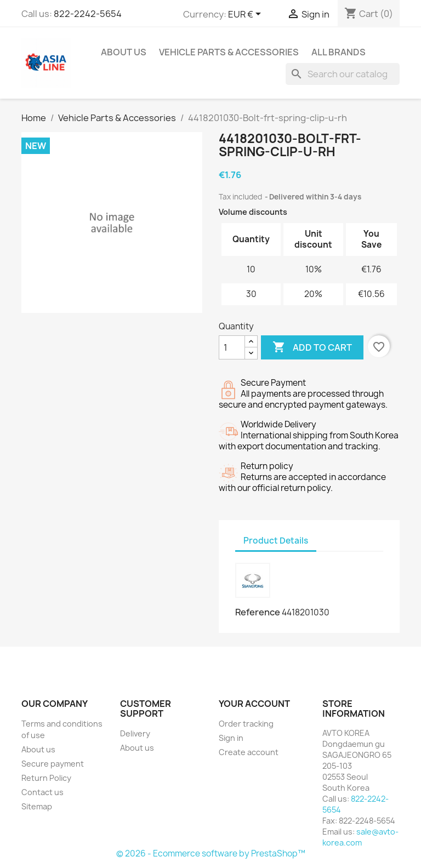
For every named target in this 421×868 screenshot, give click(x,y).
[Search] (343, 74)
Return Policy (46, 778)
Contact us (42, 792)
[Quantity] (232, 347)
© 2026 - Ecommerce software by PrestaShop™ (211, 853)
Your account (254, 704)
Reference (258, 612)
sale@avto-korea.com (360, 837)
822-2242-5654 (88, 14)
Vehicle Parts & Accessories (229, 52)
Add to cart (312, 347)
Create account (249, 752)
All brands (338, 52)
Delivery (135, 733)
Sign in (231, 738)
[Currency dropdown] (246, 15)
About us (124, 52)
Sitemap (37, 806)
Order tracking (246, 724)
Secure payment (53, 764)
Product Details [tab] (276, 541)
